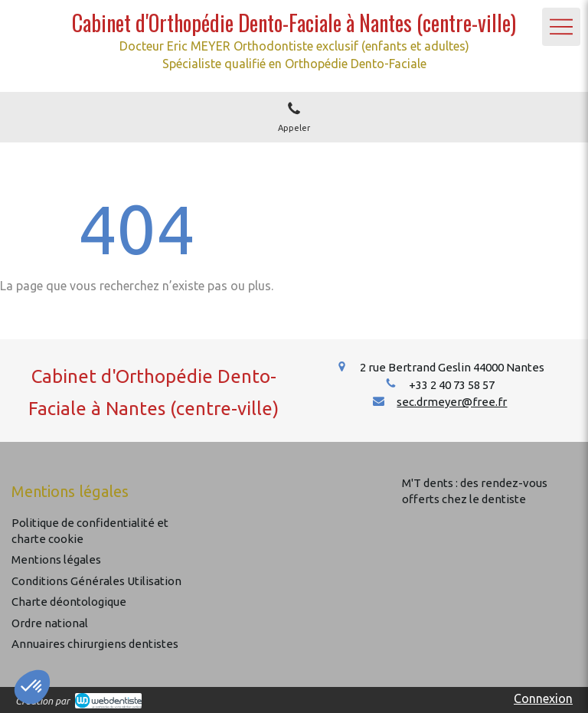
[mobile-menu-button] (561, 27)
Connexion (543, 698)
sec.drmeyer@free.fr (452, 402)
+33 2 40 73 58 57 (452, 385)
